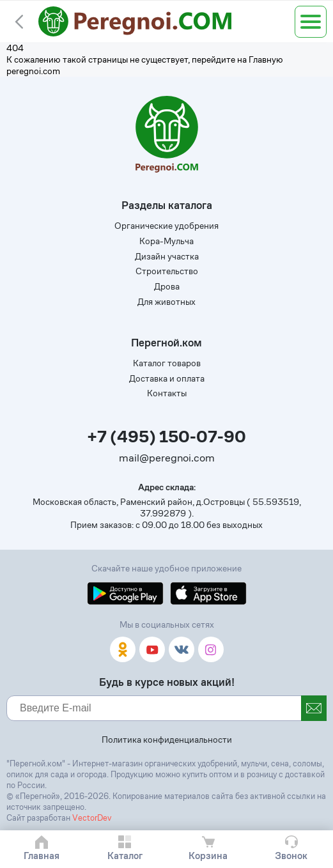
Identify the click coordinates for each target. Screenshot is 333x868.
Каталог (125, 856)
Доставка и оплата (167, 378)
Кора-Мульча (166, 241)
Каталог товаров (167, 363)
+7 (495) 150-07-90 (166, 437)
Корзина (208, 856)
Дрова (167, 286)
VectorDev (92, 818)
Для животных (166, 302)
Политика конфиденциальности (167, 740)
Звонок (291, 856)
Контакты (167, 393)
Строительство (167, 271)
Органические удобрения (166, 226)
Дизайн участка (167, 256)
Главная (42, 856)
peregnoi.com (33, 71)
